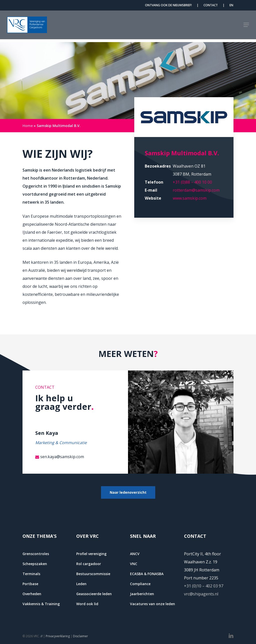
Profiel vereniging (91, 554)
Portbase (30, 584)
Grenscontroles (36, 554)
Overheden (32, 594)
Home (28, 126)
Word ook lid (87, 604)
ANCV (135, 554)
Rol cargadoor (89, 564)
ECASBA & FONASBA (147, 574)
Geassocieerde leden (94, 594)
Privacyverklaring (58, 636)
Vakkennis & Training (41, 604)
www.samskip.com (190, 198)
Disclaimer (80, 636)
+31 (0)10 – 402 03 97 (204, 586)
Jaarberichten (142, 594)
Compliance (140, 584)
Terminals (31, 574)
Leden (81, 584)
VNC (134, 564)
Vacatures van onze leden (152, 604)
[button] (246, 26)
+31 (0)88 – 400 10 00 (192, 182)
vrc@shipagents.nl (201, 594)
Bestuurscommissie (93, 574)
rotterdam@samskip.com (196, 190)
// (41, 636)
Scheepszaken (35, 564)
